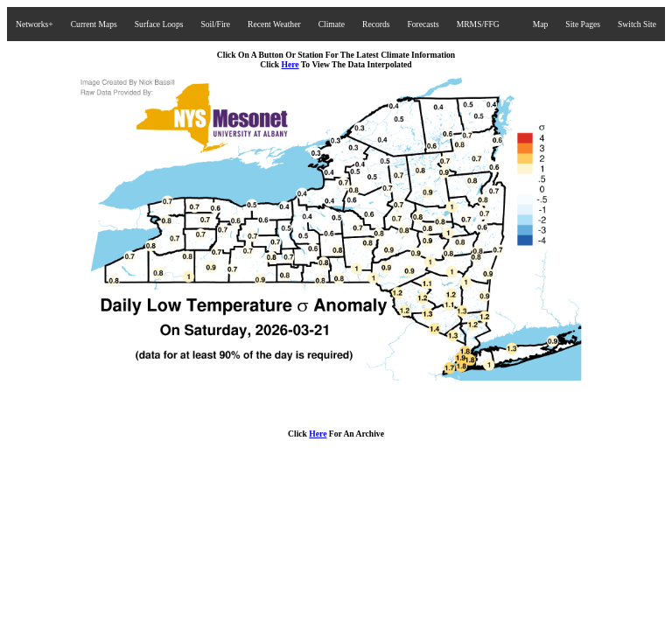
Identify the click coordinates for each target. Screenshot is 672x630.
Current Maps (94, 24)
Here (290, 64)
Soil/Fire (215, 24)
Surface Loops (159, 24)
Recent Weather (274, 24)
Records (376, 24)
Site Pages (583, 24)
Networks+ (35, 24)
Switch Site (637, 24)
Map (541, 24)
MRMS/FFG (478, 24)
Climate (332, 24)
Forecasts (423, 24)
